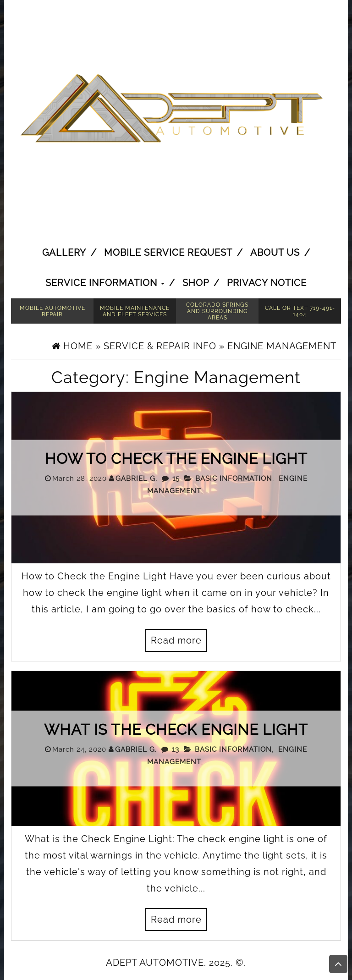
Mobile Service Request (168, 253)
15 (176, 478)
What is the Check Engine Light (176, 729)
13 (176, 749)
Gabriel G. (136, 478)
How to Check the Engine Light (176, 458)
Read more (176, 640)
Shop (196, 283)
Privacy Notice (267, 283)
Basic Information (234, 478)
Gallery (64, 253)
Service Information (105, 283)
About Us (275, 253)
